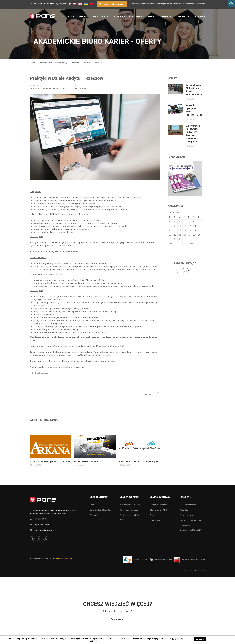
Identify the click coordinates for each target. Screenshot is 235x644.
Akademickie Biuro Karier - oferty (47, 88)
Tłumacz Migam (140, 560)
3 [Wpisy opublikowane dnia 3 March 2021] (179, 222)
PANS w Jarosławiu (64, 558)
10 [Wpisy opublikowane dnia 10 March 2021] (180, 226)
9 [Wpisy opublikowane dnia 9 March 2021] (174, 226)
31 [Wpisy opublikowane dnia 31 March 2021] (180, 239)
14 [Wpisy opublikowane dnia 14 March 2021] (199, 226)
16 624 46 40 (39, 4)
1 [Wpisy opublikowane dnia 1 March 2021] (169, 222)
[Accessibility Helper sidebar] (231, 4)
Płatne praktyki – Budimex (87, 461)
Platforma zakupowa (161, 560)
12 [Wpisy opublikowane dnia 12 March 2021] (190, 226)
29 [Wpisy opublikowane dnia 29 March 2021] (170, 239)
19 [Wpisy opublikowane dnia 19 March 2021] (190, 230)
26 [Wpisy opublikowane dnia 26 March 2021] (190, 235)
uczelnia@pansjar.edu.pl (60, 4)
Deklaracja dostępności (195, 570)
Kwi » (191, 243)
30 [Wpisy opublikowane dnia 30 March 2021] (175, 239)
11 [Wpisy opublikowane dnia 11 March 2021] (185, 226)
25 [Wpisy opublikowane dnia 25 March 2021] (185, 235)
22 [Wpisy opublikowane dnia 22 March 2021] (170, 235)
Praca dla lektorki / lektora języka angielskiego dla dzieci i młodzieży (139, 461)
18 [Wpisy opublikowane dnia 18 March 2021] (185, 230)
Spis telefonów (42, 525)
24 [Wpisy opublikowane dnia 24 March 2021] (180, 235)
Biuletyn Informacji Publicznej (190, 560)
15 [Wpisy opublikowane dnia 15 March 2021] (170, 230)
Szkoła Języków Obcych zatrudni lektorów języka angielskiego (51, 461)
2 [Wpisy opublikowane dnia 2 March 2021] (174, 222)
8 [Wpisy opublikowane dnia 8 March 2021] (169, 226)
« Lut (171, 243)
